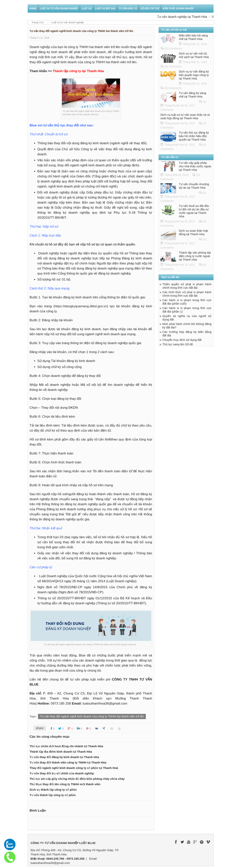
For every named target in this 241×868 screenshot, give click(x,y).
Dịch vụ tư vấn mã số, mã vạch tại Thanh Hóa (194, 55)
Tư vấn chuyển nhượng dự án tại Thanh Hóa (194, 186)
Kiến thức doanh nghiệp (178, 9)
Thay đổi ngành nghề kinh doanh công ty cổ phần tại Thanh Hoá (74, 768)
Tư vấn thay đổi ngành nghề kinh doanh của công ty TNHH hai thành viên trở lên (92, 716)
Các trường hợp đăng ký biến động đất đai (187, 334)
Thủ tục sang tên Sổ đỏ (178, 344)
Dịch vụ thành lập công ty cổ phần (53, 790)
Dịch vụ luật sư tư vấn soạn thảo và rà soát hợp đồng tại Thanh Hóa (185, 116)
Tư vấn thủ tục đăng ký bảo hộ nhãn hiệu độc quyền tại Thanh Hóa (194, 136)
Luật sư (87, 9)
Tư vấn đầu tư (128, 9)
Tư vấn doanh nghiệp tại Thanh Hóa (185, 17)
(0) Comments (173, 48)
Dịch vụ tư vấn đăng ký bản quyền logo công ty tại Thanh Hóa (194, 75)
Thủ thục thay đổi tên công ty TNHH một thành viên (65, 784)
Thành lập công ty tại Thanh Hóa (78, 71)
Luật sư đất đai (105, 9)
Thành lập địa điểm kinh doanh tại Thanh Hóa (61, 752)
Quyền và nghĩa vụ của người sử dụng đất (187, 318)
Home (33, 9)
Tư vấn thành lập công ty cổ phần (53, 795)
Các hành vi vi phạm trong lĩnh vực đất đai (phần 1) (187, 310)
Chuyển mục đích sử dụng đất (182, 340)
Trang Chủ (38, 22)
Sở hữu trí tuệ (150, 9)
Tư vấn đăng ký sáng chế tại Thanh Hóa (193, 95)
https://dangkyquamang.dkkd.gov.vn (81, 306)
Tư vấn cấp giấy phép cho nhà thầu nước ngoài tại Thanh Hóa (195, 166)
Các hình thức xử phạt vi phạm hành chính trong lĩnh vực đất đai (187, 294)
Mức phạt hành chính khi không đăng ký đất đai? (187, 326)
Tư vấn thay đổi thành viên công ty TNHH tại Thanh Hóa (68, 762)
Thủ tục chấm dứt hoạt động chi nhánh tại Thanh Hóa (66, 746)
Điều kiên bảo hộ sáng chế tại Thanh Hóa (193, 37)
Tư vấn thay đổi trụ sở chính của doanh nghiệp (62, 773)
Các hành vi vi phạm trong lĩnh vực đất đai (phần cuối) (187, 302)
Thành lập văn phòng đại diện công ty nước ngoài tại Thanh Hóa (195, 256)
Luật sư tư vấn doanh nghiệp (59, 9)
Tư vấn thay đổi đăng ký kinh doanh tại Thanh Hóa (64, 757)
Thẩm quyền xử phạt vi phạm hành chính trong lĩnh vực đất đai (187, 286)
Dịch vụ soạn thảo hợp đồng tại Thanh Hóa (194, 232)
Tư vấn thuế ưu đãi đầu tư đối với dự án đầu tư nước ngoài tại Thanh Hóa (194, 211)
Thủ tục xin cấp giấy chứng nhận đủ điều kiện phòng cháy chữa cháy (77, 779)
